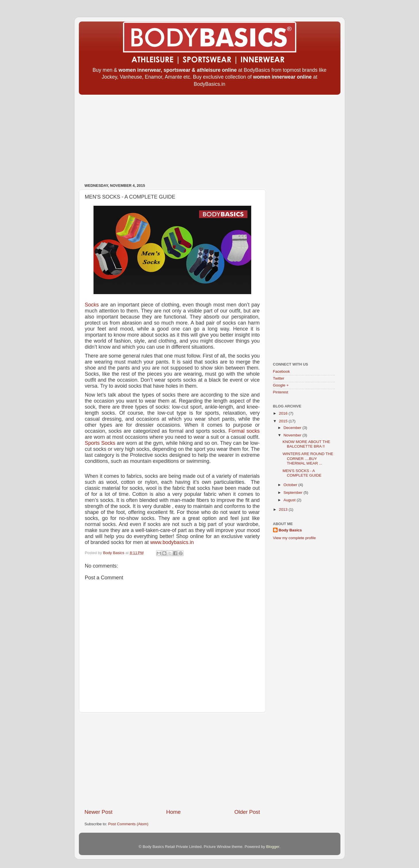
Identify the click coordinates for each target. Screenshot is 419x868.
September (294, 493)
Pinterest (281, 392)
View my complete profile (295, 538)
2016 (284, 413)
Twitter (279, 378)
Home (174, 812)
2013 (284, 509)
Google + (281, 385)
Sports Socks (100, 443)
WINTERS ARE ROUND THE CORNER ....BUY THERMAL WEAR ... (308, 458)
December (293, 428)
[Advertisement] (210, 137)
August (290, 500)
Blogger (273, 847)
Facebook (281, 371)
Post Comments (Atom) (128, 824)
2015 (284, 421)
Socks (92, 305)
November (293, 435)
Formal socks (244, 431)
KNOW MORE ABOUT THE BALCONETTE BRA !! (306, 444)
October (291, 485)
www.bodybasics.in (172, 542)
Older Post (247, 812)
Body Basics (290, 530)
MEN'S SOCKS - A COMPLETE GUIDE (302, 473)
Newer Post (99, 812)
